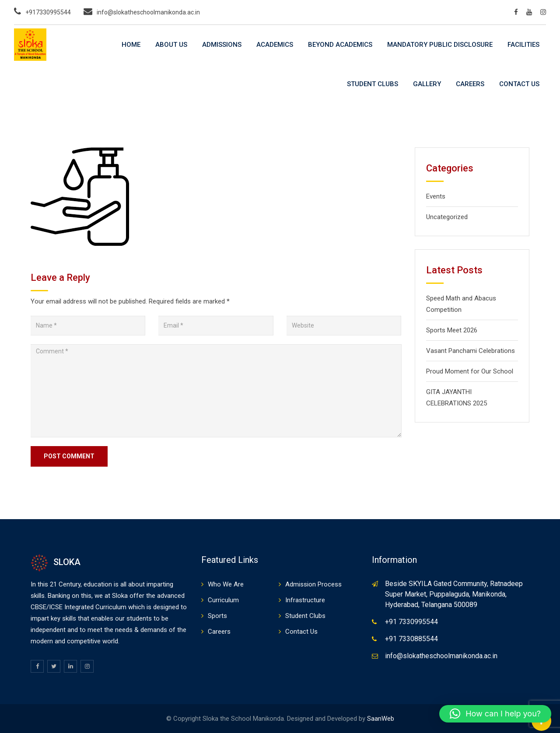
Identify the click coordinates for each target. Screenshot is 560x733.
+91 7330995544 (411, 622)
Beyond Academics (340, 45)
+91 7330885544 (411, 639)
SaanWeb (381, 719)
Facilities (523, 45)
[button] (495, 714)
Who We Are (226, 584)
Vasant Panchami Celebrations (471, 351)
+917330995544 (48, 12)
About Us (171, 45)
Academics (275, 45)
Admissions (222, 45)
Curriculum (223, 600)
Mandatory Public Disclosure (440, 45)
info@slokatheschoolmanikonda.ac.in (148, 12)
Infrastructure (305, 600)
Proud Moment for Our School (470, 371)
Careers (470, 84)
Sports (217, 616)
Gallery (427, 84)
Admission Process (313, 584)
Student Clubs (373, 84)
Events (436, 196)
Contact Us (519, 84)
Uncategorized (447, 217)
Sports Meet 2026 (452, 330)
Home (131, 45)
